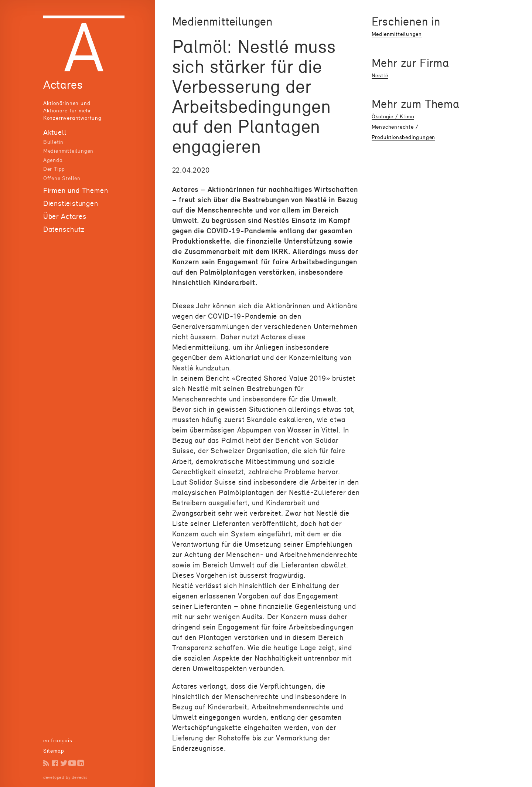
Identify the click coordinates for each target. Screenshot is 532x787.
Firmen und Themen (76, 190)
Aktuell (55, 132)
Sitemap (54, 751)
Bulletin (53, 142)
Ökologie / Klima (393, 116)
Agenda (53, 160)
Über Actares (65, 216)
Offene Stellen (62, 178)
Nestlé (380, 75)
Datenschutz (64, 229)
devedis (80, 777)
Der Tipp (54, 169)
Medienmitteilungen (68, 151)
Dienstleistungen (71, 203)
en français (58, 740)
